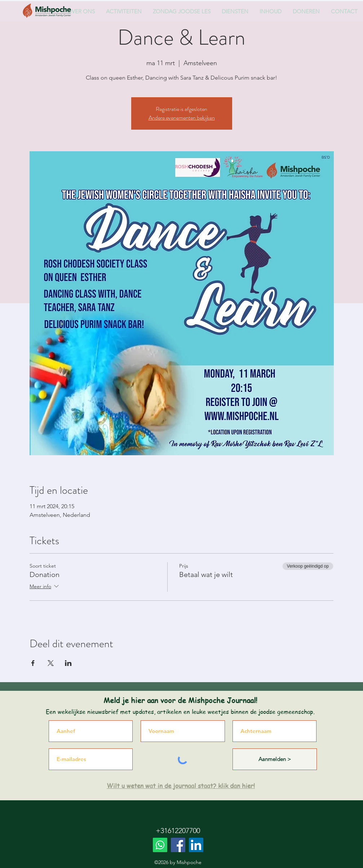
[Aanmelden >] (275, 759)
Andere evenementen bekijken (182, 118)
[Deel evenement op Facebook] (33, 663)
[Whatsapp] (160, 845)
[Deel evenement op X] (51, 663)
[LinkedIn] (196, 845)
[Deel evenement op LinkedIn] (68, 663)
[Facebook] (178, 845)
